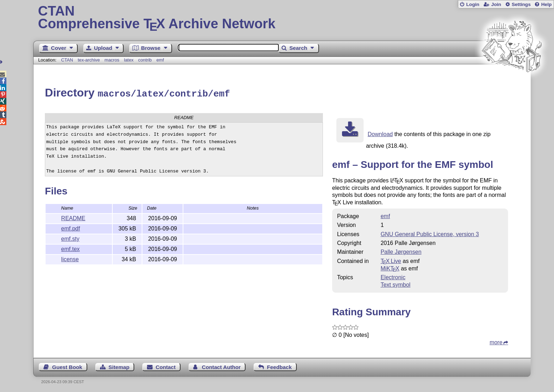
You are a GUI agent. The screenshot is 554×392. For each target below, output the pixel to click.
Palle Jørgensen (401, 251)
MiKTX (390, 267)
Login (473, 4)
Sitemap (119, 366)
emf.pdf (70, 227)
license (70, 258)
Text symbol (395, 284)
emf (160, 60)
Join (496, 4)
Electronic (393, 276)
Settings (521, 4)
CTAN (67, 60)
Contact (166, 366)
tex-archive (89, 60)
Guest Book (67, 366)
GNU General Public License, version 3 (430, 233)
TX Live (391, 260)
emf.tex (70, 248)
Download (380, 133)
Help (547, 4)
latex (129, 60)
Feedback (279, 366)
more (496, 341)
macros (112, 60)
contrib (145, 60)
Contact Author (221, 366)
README (73, 217)
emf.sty (70, 238)
